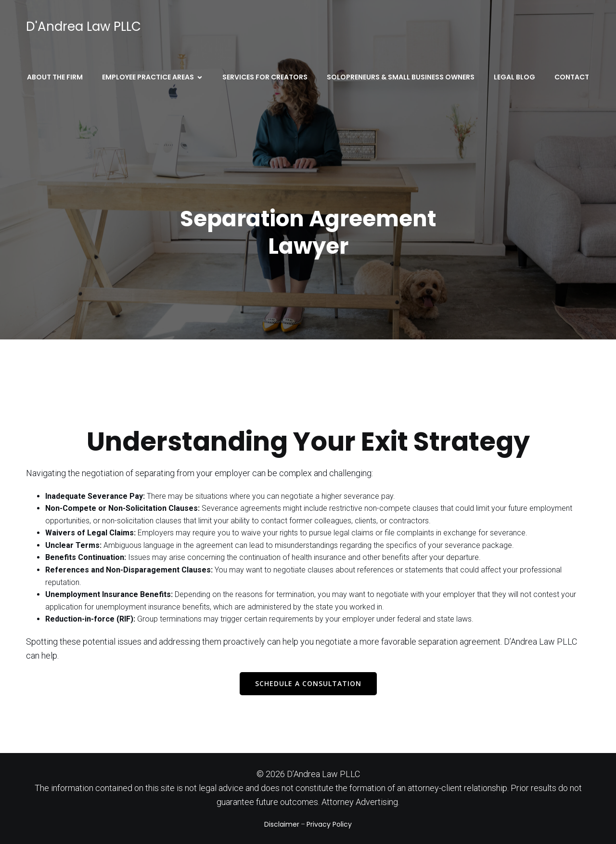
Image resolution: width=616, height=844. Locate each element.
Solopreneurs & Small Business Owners (401, 77)
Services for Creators (265, 77)
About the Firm (55, 77)
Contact (572, 77)
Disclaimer (282, 824)
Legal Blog (514, 77)
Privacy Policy (329, 824)
